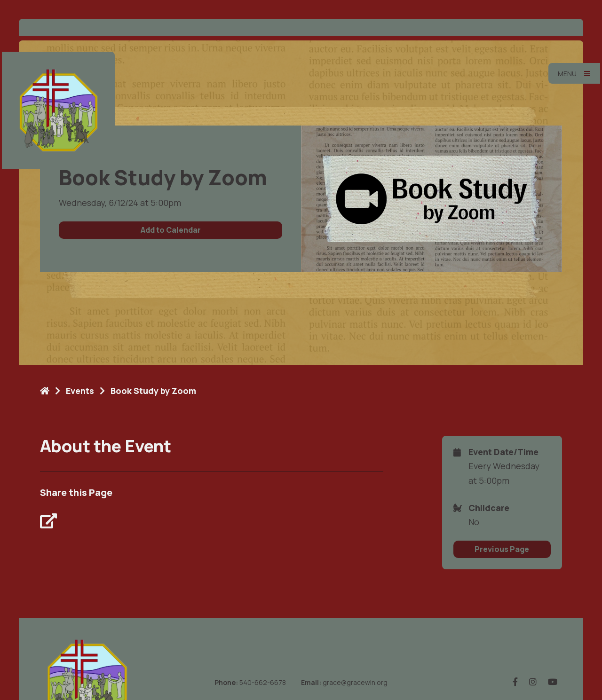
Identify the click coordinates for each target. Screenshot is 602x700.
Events (80, 391)
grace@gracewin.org (355, 682)
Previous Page (502, 549)
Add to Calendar (171, 230)
